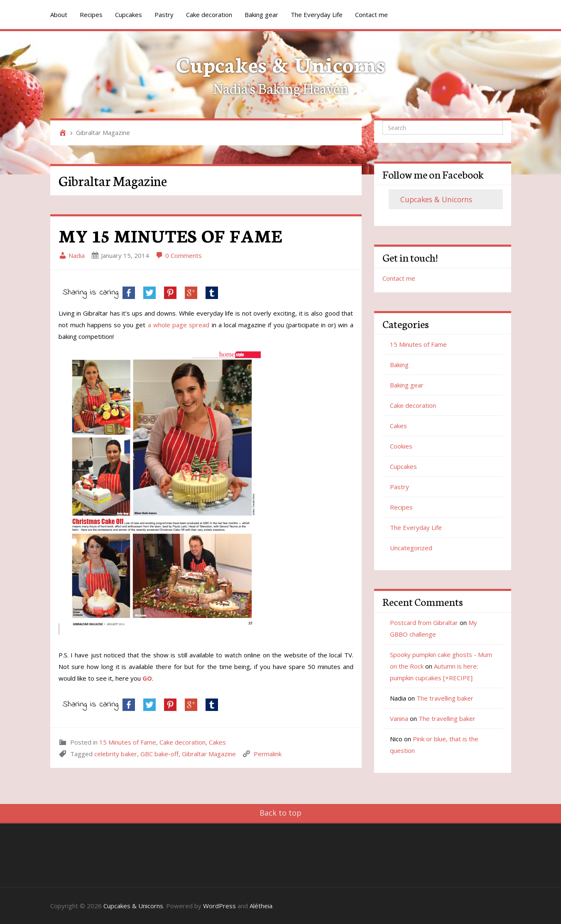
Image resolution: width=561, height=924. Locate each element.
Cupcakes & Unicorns (280, 63)
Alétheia (261, 906)
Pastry (164, 15)
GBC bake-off (159, 754)
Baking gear (261, 15)
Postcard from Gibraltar (424, 623)
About (59, 15)
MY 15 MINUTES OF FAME (170, 235)
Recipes (91, 15)
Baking (399, 365)
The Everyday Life (317, 15)
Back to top (280, 813)
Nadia (72, 255)
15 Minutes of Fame (128, 742)
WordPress (219, 906)
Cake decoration (209, 15)
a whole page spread (179, 325)
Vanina (399, 718)
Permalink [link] (268, 754)
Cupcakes (129, 15)
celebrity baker (116, 754)
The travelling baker (445, 698)
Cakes (217, 742)
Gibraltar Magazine (209, 754)
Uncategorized (411, 548)
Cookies (401, 446)
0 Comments (179, 255)
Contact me (371, 15)
